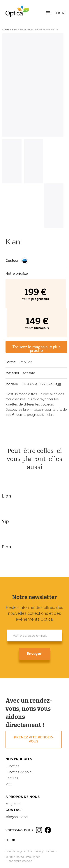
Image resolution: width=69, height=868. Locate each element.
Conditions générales (19, 851)
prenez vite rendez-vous (34, 739)
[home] (15, 14)
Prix (8, 784)
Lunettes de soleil (19, 772)
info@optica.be (17, 817)
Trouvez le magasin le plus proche (36, 349)
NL (64, 13)
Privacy (39, 851)
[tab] (12, 161)
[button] (48, 13)
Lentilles (12, 778)
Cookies (51, 851)
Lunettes (10, 30)
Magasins (13, 804)
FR (58, 13)
